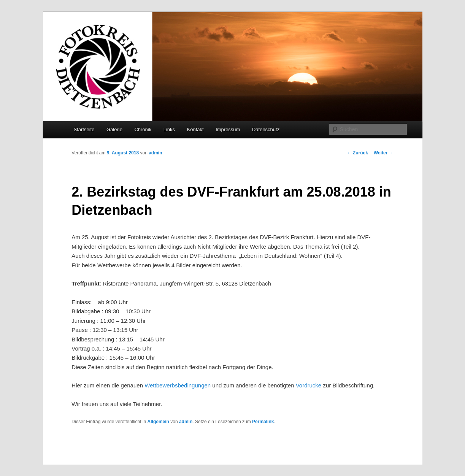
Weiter (384, 153)
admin (155, 153)
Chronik (143, 129)
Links (169, 129)
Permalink (263, 422)
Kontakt (195, 129)
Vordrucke (309, 385)
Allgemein (158, 422)
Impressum (228, 129)
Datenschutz (266, 129)
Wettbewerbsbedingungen (178, 385)
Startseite (84, 129)
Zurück (358, 153)
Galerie (114, 129)
